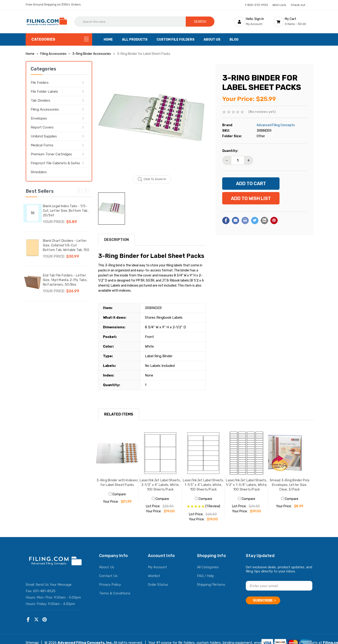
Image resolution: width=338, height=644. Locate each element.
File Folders (40, 83)
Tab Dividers (40, 100)
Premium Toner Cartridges (51, 154)
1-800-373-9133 (256, 5)
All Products (135, 40)
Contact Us (108, 576)
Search (200, 22)
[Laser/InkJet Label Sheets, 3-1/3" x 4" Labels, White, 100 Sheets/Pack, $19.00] (160, 453)
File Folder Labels (44, 92)
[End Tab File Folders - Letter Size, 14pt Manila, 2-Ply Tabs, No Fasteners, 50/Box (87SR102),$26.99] (33, 282)
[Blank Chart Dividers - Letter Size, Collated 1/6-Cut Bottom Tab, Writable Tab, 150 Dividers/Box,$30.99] (33, 248)
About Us (212, 40)
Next (86, 191)
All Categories (208, 567)
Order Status (158, 585)
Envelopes (39, 118)
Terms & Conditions (115, 593)
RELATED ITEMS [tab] (119, 414)
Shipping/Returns (211, 585)
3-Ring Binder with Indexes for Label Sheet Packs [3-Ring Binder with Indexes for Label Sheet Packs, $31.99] (117, 483)
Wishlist (154, 576)
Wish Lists (279, 5)
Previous (79, 191)
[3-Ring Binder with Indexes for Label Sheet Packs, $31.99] (117, 453)
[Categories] (59, 39)
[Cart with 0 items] (293, 22)
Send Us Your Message (54, 585)
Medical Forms (42, 145)
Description (116, 240)
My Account (157, 567)
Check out (298, 5)
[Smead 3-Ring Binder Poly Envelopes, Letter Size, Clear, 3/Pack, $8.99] (290, 453)
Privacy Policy (110, 585)
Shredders (39, 172)
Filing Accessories (45, 109)
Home (108, 40)
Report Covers (42, 127)
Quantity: (230, 151)
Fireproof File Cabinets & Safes (55, 163)
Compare (117, 494)
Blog (234, 40)
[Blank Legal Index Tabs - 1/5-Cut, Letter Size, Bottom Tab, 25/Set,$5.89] (33, 213)
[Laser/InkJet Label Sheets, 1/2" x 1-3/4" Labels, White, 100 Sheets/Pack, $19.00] (247, 453)
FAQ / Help (205, 576)
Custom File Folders (176, 40)
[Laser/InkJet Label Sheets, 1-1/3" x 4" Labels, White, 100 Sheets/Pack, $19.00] (203, 453)
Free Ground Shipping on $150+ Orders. (54, 4)
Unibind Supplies (44, 136)
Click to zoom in (152, 179)
